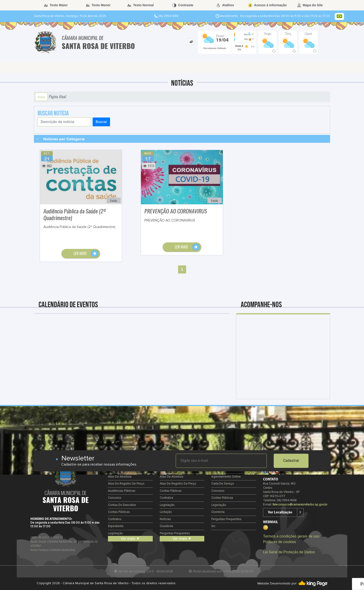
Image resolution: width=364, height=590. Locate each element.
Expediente (116, 526)
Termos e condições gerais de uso (291, 536)
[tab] (191, 42)
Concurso (115, 498)
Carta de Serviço (223, 484)
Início (41, 97)
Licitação (166, 512)
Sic (213, 526)
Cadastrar (291, 461)
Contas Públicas (119, 512)
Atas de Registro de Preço (126, 484)
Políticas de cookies (279, 542)
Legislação (115, 533)
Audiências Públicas (122, 491)
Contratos (115, 519)
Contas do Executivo (122, 505)
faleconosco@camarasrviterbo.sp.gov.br (300, 505)
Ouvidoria (166, 526)
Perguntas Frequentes (175, 533)
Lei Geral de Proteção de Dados (289, 552)
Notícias (165, 519)
